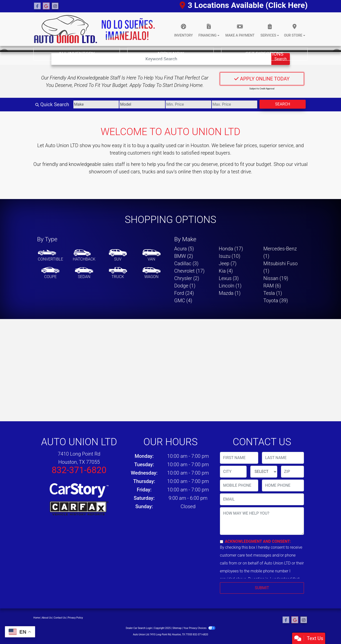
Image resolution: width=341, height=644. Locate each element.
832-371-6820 (79, 470)
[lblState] (264, 472)
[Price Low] (188, 104)
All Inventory (77, 54)
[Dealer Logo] (94, 29)
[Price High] (235, 104)
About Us (47, 618)
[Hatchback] (84, 256)
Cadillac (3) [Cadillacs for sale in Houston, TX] (186, 263)
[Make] (96, 104)
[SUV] (118, 256)
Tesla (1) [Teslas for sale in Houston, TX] (273, 293)
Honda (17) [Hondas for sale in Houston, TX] (231, 249)
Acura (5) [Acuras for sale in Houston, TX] (184, 249)
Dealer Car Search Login (139, 628)
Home (37, 618)
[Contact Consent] (222, 542)
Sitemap (177, 628)
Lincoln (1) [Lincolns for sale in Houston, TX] (230, 286)
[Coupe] (50, 273)
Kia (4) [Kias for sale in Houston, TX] (226, 271)
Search (283, 104)
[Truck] (118, 273)
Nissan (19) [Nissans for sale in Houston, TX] (276, 278)
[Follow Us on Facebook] (37, 6)
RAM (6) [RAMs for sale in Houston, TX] (272, 286)
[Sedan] (84, 273)
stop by (211, 172)
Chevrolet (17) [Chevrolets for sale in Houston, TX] (189, 271)
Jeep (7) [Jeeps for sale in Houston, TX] (228, 263)
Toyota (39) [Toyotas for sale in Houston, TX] (276, 301)
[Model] (142, 104)
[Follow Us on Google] (46, 6)
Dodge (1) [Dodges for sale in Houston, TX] (185, 286)
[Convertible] (50, 256)
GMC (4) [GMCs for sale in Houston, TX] (183, 301)
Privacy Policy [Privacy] (75, 618)
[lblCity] (233, 472)
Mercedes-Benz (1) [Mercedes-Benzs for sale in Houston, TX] (280, 252)
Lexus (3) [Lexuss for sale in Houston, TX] (229, 278)
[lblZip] (292, 472)
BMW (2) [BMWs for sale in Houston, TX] (184, 256)
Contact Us (60, 618)
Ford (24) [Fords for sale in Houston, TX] (184, 293)
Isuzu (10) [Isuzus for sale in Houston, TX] (229, 256)
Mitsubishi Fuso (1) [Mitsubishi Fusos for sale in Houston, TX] (281, 267)
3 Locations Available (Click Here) (244, 5)
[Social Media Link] (55, 6)
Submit (262, 588)
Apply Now (170, 54)
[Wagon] (151, 273)
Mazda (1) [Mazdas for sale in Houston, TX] (230, 293)
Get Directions (264, 54)
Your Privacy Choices (199, 628)
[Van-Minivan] (151, 256)
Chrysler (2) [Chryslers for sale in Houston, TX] (187, 278)
